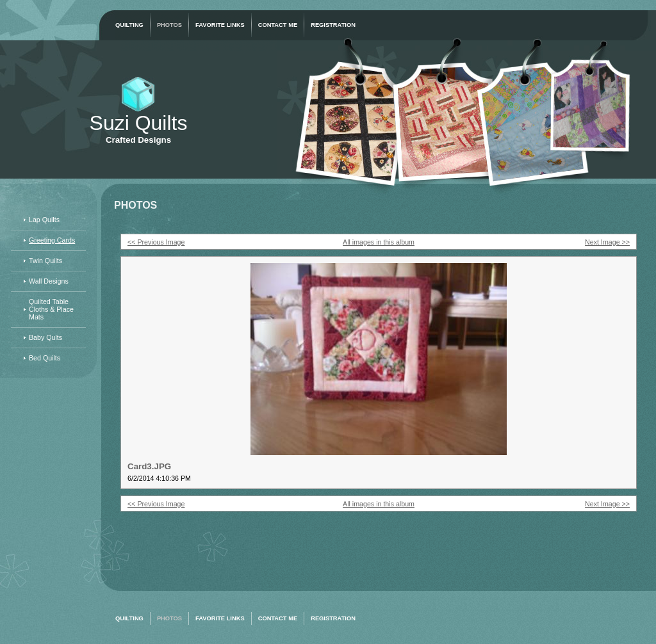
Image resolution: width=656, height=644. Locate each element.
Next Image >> (607, 242)
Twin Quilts (45, 261)
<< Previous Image (156, 242)
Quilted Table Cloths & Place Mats (51, 309)
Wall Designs (49, 281)
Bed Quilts (45, 358)
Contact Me (278, 25)
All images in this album (379, 242)
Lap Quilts (44, 220)
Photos (169, 25)
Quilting (129, 25)
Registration (333, 25)
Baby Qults (45, 337)
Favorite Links (220, 25)
